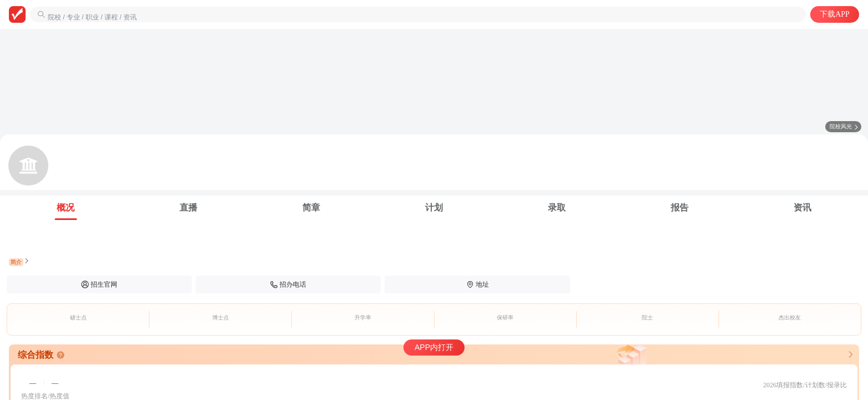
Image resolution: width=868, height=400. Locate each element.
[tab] (66, 208)
